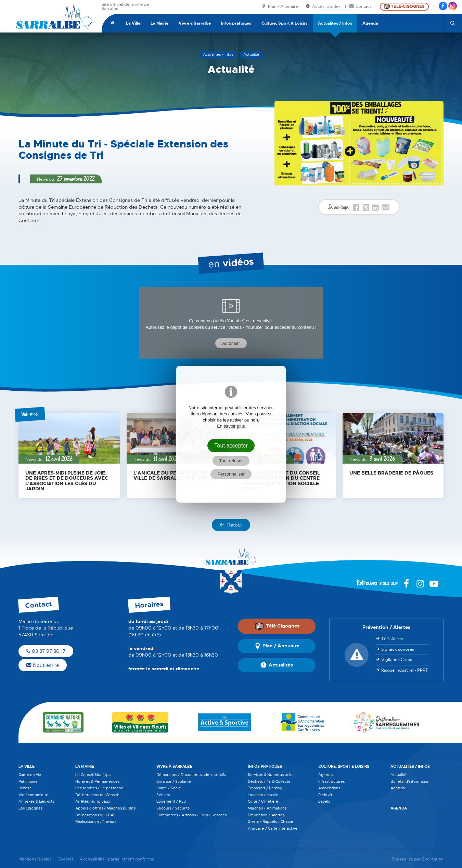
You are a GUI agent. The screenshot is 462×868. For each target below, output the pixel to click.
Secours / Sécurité (173, 808)
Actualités (277, 665)
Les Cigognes (30, 808)
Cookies (66, 859)
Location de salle (263, 795)
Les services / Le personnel (100, 788)
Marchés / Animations (267, 808)
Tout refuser (231, 461)
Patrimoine (28, 781)
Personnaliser (231, 474)
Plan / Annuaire (280, 7)
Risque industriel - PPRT (405, 670)
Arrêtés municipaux (93, 801)
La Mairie (159, 23)
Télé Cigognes (277, 626)
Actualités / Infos (335, 23)
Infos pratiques (236, 23)
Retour (231, 525)
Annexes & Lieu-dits (36, 801)
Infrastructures (331, 781)
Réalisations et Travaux (96, 821)
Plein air (325, 795)
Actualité (399, 775)
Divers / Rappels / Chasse (271, 821)
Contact (361, 7)
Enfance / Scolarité (174, 781)
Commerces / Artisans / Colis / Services (191, 815)
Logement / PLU (171, 801)
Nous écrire (43, 665)
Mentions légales (35, 859)
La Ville (133, 23)
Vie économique (33, 795)
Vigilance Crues (397, 660)
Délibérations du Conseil (97, 795)
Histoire (25, 788)
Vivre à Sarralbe (195, 23)
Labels (324, 801)
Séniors (163, 795)
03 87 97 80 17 (46, 651)
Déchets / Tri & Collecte (269, 781)
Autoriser (231, 343)
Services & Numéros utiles (271, 775)
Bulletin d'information (410, 781)
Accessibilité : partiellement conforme (117, 859)
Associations (329, 788)
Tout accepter (231, 445)
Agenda (370, 23)
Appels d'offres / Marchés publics (105, 808)
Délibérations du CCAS (95, 815)
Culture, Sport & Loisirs (285, 23)
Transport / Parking (265, 788)
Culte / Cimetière (263, 801)
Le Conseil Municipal (93, 775)
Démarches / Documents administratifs (191, 775)
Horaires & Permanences (97, 781)
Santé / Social (169, 788)
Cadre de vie (30, 775)
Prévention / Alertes (266, 815)
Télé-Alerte (392, 639)
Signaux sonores (398, 649)
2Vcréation (433, 859)
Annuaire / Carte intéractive (273, 828)
